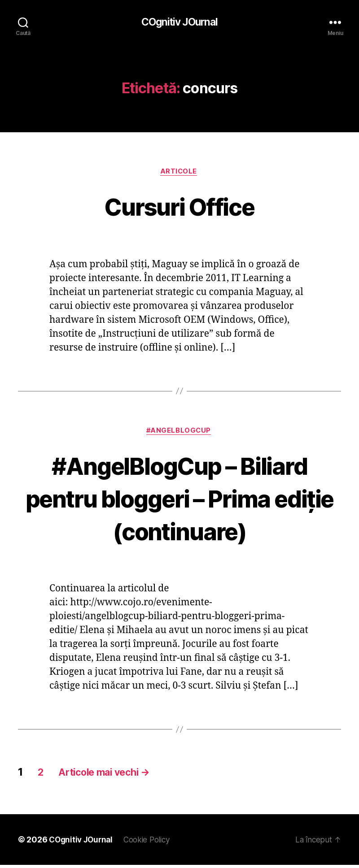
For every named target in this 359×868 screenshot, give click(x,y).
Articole (179, 173)
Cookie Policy (152, 843)
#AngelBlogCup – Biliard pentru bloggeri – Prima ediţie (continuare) (179, 500)
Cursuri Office (179, 207)
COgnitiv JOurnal (179, 22)
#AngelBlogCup (179, 433)
